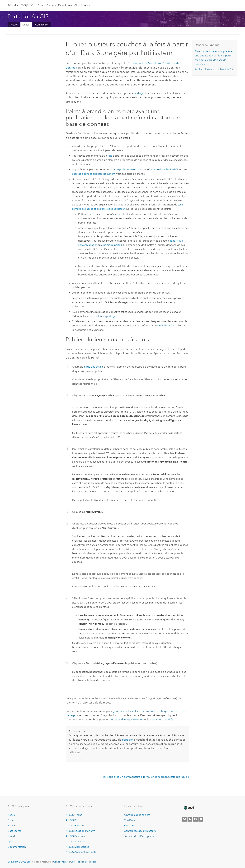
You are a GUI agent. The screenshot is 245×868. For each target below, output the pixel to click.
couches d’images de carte (127, 719)
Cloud (78, 5)
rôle (110, 156)
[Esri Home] (189, 808)
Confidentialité (61, 862)
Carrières (129, 820)
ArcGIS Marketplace (77, 847)
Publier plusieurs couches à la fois (214, 69)
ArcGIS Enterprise (21, 5)
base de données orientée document (94, 174)
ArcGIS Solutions (75, 841)
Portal (41, 5)
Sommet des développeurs (140, 836)
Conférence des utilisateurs (140, 831)
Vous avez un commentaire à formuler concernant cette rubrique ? (148, 777)
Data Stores (65, 5)
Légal (93, 862)
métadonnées (166, 326)
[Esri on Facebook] (190, 819)
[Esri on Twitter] (184, 819)
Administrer (42, 25)
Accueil (14, 25)
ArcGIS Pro (72, 820)
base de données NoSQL (164, 169)
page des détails (94, 367)
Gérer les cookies (79, 862)
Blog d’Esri (130, 826)
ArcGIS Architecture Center (82, 852)
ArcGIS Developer (76, 836)
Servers (51, 5)
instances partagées (106, 316)
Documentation (17, 847)
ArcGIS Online (74, 815)
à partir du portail (112, 245)
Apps (87, 5)
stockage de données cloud (127, 169)
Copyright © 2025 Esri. (19, 862)
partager (139, 93)
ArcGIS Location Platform (80, 831)
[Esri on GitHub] (195, 819)
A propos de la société (137, 815)
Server (11, 826)
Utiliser (26, 25)
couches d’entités (162, 719)
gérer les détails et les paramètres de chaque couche (146, 711)
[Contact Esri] (201, 819)
